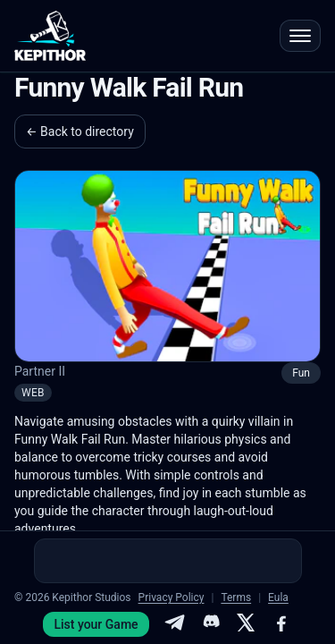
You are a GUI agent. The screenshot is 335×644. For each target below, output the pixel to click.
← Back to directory (80, 131)
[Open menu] (300, 36)
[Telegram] (174, 624)
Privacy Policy (172, 597)
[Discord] (210, 624)
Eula (278, 597)
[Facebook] (281, 624)
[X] (246, 624)
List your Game (96, 624)
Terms (236, 597)
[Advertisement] (168, 561)
